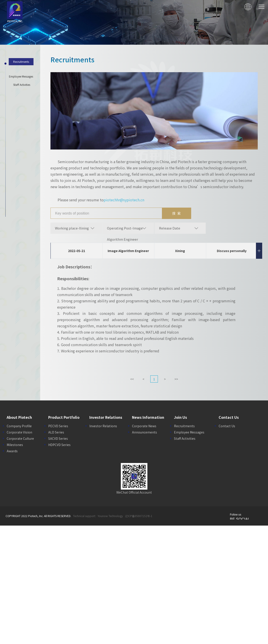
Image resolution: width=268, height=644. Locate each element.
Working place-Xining (72, 228)
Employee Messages (189, 432)
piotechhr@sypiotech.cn (124, 200)
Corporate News (144, 426)
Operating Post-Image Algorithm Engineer (125, 230)
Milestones (15, 445)
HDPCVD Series (59, 445)
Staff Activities (185, 438)
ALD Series (56, 432)
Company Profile (19, 426)
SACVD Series (58, 438)
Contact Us (227, 426)
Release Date (170, 228)
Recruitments (184, 426)
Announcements (144, 432)
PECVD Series (58, 426)
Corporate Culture (20, 438)
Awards (12, 451)
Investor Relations (103, 426)
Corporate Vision (19, 432)
